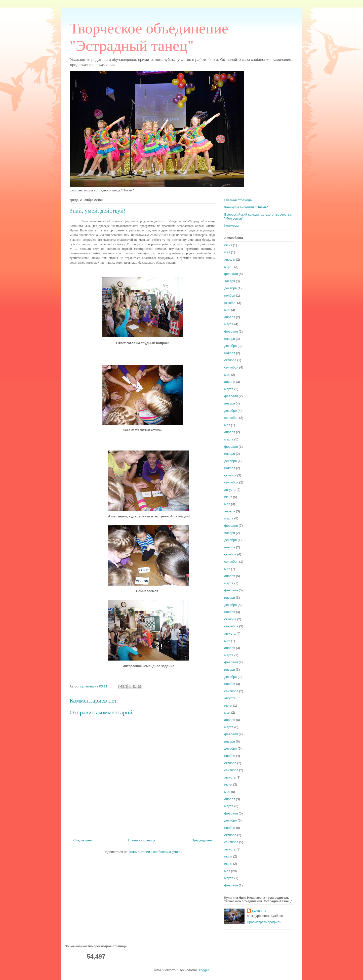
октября (230, 303)
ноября (230, 295)
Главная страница (142, 840)
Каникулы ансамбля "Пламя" (246, 207)
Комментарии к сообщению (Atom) (155, 852)
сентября (231, 367)
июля (228, 856)
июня (228, 245)
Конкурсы (232, 226)
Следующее (83, 840)
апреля (230, 259)
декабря (231, 288)
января (230, 281)
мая (227, 252)
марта (229, 267)
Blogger (203, 970)
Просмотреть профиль (264, 922)
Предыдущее (202, 840)
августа (230, 490)
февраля (231, 274)
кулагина (259, 911)
